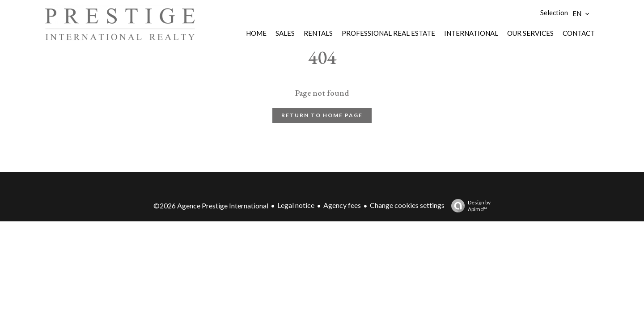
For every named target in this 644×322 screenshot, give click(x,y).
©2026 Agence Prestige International (211, 205)
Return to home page (322, 115)
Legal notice (296, 205)
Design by (469, 206)
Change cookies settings (407, 205)
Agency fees (342, 205)
